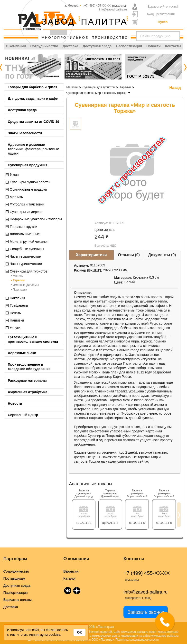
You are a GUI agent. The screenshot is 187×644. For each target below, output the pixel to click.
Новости (154, 46)
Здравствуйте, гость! (163, 6)
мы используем (36, 635)
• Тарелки (18, 280)
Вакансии (71, 571)
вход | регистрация (161, 14)
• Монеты (17, 276)
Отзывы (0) (129, 255)
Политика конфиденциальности (137, 640)
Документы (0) (162, 255)
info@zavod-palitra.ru (113, 10)
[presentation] (185, 67)
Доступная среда (97, 46)
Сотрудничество (44, 46)
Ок (79, 632)
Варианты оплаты (18, 600)
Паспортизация (129, 46)
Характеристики (91, 255)
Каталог (70, 578)
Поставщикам (14, 578)
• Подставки (19, 290)
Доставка (70, 46)
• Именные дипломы (25, 285)
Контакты (173, 46)
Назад (175, 88)
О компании (16, 46)
